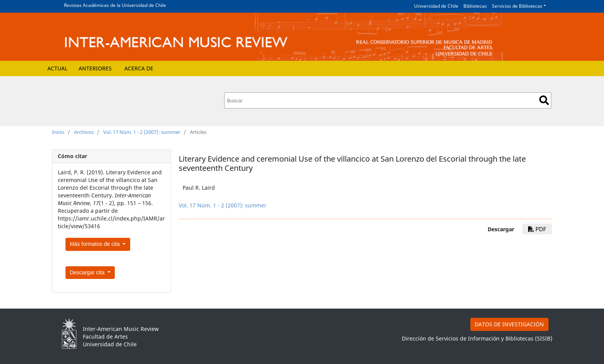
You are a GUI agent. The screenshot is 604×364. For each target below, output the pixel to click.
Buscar (544, 100)
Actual (57, 68)
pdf (537, 229)
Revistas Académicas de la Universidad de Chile (115, 5)
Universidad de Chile (436, 6)
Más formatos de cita (96, 244)
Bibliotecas (475, 6)
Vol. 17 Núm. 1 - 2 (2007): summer (142, 132)
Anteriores (95, 68)
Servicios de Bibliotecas (517, 6)
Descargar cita (88, 272)
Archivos (84, 132)
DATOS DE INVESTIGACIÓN (509, 324)
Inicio (58, 132)
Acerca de (139, 68)
